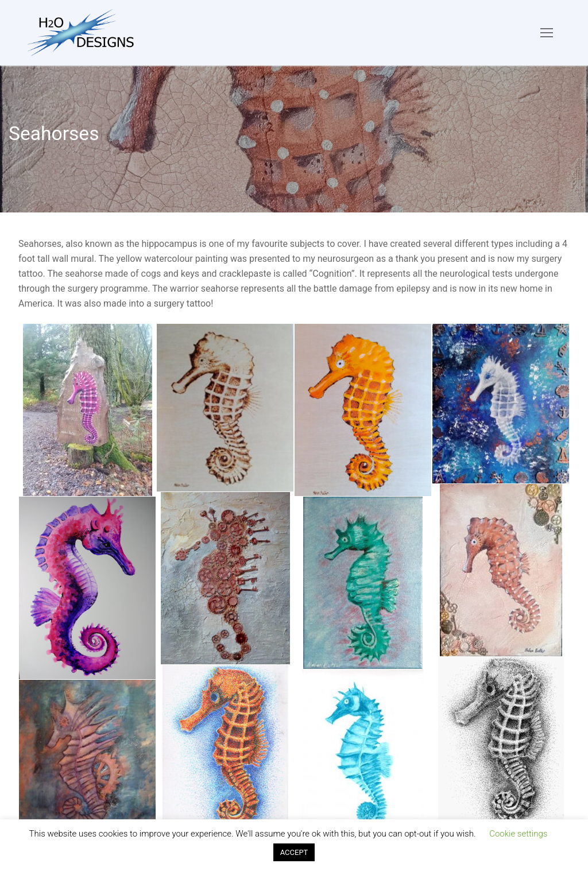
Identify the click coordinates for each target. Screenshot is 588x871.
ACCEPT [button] (294, 852)
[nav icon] (547, 33)
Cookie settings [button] (518, 834)
